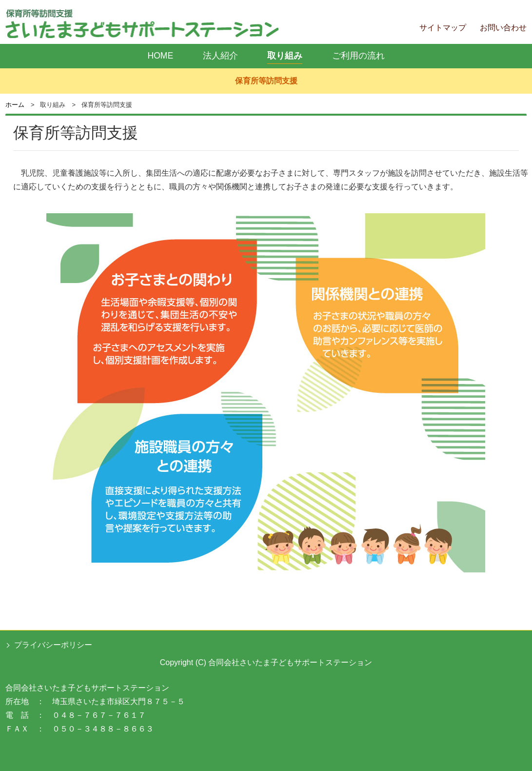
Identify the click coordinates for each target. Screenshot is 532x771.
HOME (160, 56)
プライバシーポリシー (53, 645)
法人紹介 (220, 56)
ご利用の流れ (358, 56)
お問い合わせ (503, 28)
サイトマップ (443, 28)
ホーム (15, 105)
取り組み (285, 56)
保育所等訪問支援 (266, 81)
